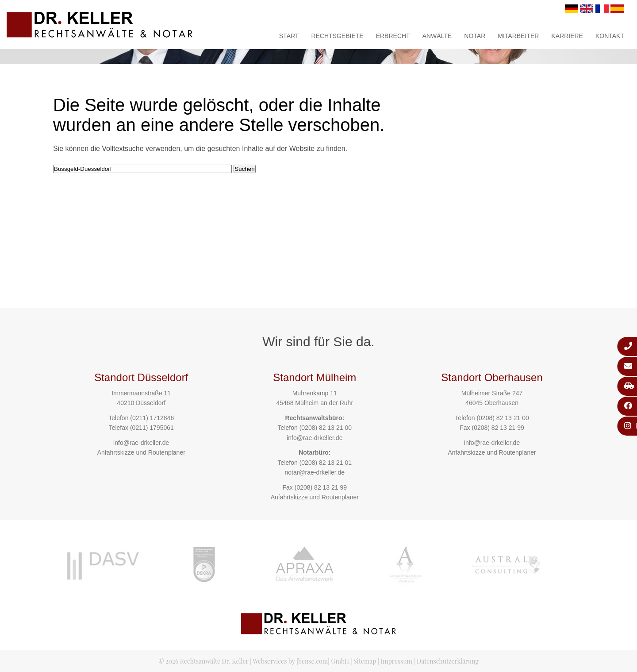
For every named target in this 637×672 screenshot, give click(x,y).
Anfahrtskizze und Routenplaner (141, 452)
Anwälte (437, 36)
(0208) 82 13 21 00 (326, 428)
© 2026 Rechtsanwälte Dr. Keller (203, 661)
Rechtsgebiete (337, 36)
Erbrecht (393, 36)
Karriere (567, 36)
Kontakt (610, 36)
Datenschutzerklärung (448, 661)
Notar (475, 36)
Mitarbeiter (518, 36)
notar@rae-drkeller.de (315, 472)
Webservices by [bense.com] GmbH (301, 661)
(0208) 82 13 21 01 (326, 463)
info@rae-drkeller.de (141, 443)
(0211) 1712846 (152, 418)
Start (289, 36)
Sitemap (365, 661)
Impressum (397, 661)
